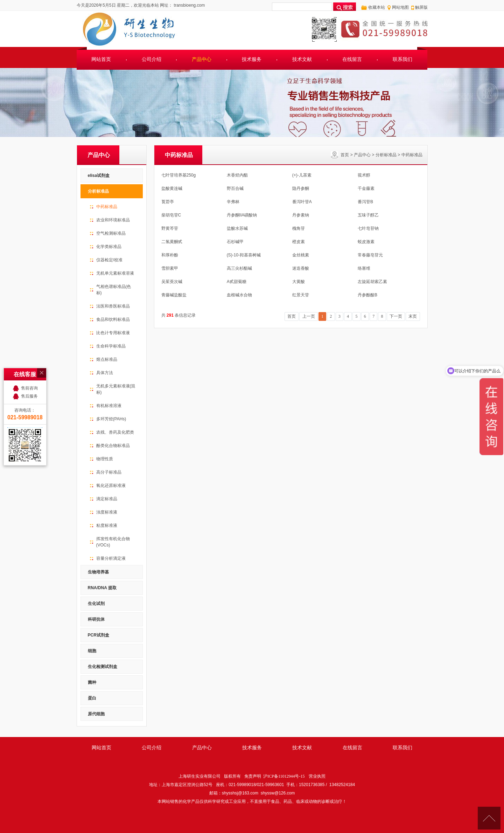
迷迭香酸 (301, 268)
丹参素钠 (301, 215)
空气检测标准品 (111, 233)
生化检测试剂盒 (103, 667)
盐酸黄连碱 (172, 188)
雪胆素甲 (170, 268)
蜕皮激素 (366, 242)
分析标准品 (386, 155)
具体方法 (105, 373)
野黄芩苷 (170, 228)
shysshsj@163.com (240, 793)
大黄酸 (299, 282)
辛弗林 (233, 202)
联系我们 (402, 59)
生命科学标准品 (111, 346)
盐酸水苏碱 (237, 228)
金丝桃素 (301, 255)
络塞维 (364, 268)
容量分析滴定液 (111, 558)
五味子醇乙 (368, 215)
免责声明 (253, 776)
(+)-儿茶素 (302, 175)
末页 (413, 316)
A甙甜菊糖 (237, 282)
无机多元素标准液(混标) (116, 389)
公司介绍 (152, 59)
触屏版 (421, 7)
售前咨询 (29, 344)
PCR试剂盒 (99, 635)
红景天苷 (301, 295)
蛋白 (92, 698)
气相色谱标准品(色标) (114, 290)
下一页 (396, 316)
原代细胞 (96, 714)
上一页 (309, 316)
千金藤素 (366, 188)
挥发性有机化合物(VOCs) (113, 542)
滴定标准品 (107, 499)
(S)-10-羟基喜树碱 (244, 255)
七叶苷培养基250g (179, 175)
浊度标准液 (107, 512)
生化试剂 (96, 604)
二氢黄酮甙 (172, 242)
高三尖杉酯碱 (239, 268)
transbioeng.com (189, 5)
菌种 (92, 682)
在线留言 (352, 59)
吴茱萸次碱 (172, 282)
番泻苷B (365, 202)
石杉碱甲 (235, 242)
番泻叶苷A (302, 202)
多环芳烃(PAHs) (111, 419)
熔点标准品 (107, 359)
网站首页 (101, 59)
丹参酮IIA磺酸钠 (242, 215)
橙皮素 (299, 242)
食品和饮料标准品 (113, 319)
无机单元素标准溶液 (115, 273)
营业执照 (317, 776)
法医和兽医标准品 (113, 306)
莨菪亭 (168, 202)
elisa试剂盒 (99, 175)
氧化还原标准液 (111, 486)
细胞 (92, 651)
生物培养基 (98, 572)
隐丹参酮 (301, 188)
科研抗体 (96, 619)
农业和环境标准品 (113, 220)
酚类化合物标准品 (113, 446)
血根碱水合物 (239, 295)
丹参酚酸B (367, 295)
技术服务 (252, 59)
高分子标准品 (109, 472)
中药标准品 (412, 155)
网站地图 (400, 7)
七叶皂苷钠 (368, 228)
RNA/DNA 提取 (102, 588)
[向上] (489, 818)
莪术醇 (364, 175)
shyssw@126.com (278, 793)
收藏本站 (377, 7)
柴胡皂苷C (171, 215)
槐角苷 (299, 228)
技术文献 (302, 59)
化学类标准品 (109, 247)
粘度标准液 (107, 525)
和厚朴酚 (170, 255)
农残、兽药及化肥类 (115, 432)
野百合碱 (235, 188)
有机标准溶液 (109, 406)
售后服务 (29, 352)
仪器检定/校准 (109, 260)
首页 (345, 155)
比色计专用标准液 (113, 333)
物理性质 (105, 459)
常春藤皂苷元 (370, 255)
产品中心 (202, 59)
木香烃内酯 (237, 175)
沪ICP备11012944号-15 (284, 776)
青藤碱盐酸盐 (174, 295)
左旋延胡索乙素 (372, 282)
